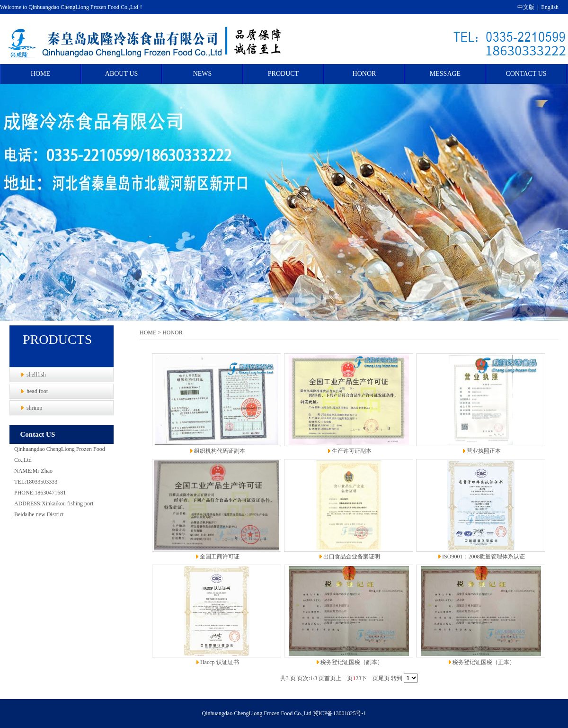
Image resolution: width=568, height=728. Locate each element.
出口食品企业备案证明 (352, 557)
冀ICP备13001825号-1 (340, 713)
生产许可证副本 (352, 451)
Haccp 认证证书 (220, 662)
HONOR (364, 74)
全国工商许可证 (220, 557)
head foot (37, 391)
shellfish (36, 375)
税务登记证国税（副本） (352, 662)
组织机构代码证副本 (220, 451)
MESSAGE (445, 74)
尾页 (384, 678)
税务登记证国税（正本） (484, 662)
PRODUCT (283, 74)
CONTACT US (526, 74)
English (550, 7)
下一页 (370, 678)
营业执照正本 (484, 451)
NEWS (203, 74)
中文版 (526, 7)
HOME (40, 74)
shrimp (34, 408)
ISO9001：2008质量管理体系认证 (484, 557)
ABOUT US (121, 74)
